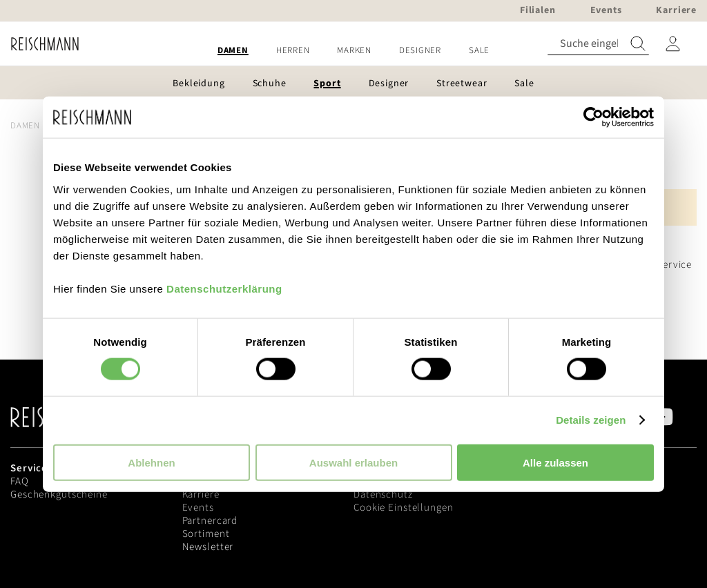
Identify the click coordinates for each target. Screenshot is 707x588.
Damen (25, 126)
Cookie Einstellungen (404, 508)
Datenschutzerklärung (224, 288)
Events (198, 508)
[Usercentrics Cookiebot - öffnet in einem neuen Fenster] (593, 117)
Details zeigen (591, 420)
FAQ (20, 481)
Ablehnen (151, 462)
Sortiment (206, 534)
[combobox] (598, 44)
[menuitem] (233, 51)
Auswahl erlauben (353, 462)
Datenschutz (383, 494)
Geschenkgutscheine (59, 494)
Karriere (201, 494)
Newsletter (208, 547)
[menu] (353, 51)
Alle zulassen (555, 462)
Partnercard (210, 521)
